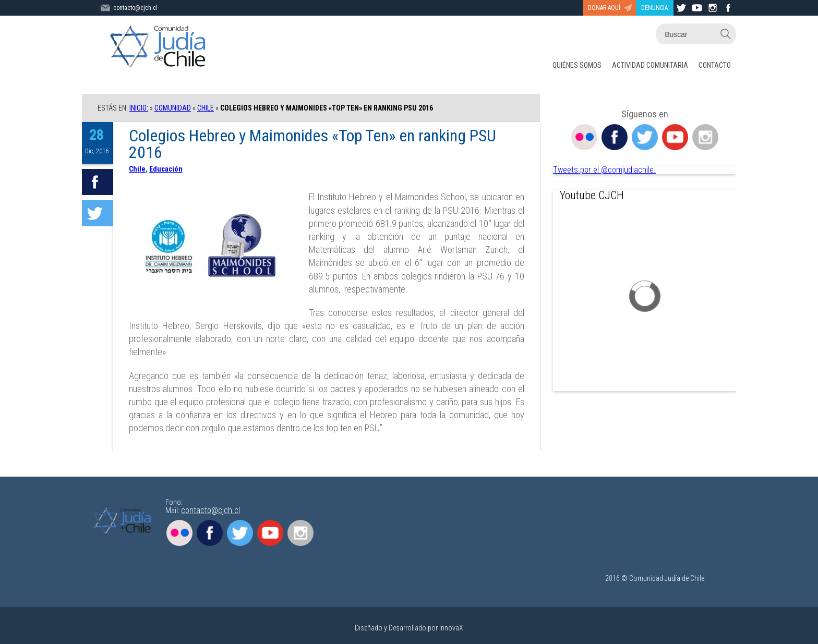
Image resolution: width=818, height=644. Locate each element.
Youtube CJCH (592, 195)
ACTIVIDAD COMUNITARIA (650, 65)
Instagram (705, 137)
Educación (166, 169)
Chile (206, 108)
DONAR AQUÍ (604, 8)
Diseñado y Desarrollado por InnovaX (409, 628)
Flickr (584, 137)
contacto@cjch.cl (210, 510)
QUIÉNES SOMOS (577, 65)
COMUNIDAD (173, 108)
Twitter (645, 137)
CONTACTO (715, 65)
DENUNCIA (654, 8)
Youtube (675, 137)
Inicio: (139, 108)
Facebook (615, 137)
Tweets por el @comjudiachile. (604, 170)
